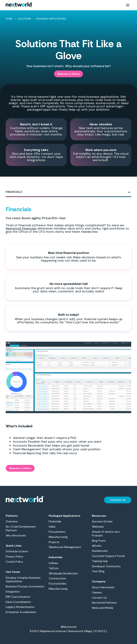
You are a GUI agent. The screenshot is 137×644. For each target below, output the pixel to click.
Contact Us (99, 598)
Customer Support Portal (108, 556)
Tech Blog (98, 571)
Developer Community (106, 566)
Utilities (53, 563)
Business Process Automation (25, 586)
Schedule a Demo (17, 551)
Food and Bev (58, 584)
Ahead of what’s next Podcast (106, 534)
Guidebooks (100, 551)
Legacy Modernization (20, 607)
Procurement (57, 532)
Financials (55, 522)
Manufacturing (58, 537)
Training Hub (100, 561)
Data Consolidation (18, 602)
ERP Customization (18, 597)
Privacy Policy (15, 557)
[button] (128, 5)
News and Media (102, 608)
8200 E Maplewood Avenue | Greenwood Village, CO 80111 (68, 631)
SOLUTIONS (24, 19)
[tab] (68, 192)
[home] (19, 5)
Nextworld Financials (21, 228)
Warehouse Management (65, 547)
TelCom (54, 568)
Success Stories (102, 522)
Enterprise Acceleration (21, 612)
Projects (54, 542)
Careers (97, 593)
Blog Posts (99, 541)
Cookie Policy (14, 562)
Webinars (98, 527)
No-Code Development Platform (21, 529)
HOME (9, 19)
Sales (52, 527)
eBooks (97, 546)
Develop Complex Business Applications (23, 580)
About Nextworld (103, 587)
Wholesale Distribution (63, 573)
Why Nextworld (16, 536)
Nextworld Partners (104, 603)
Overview (12, 522)
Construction (57, 578)
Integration (13, 592)
